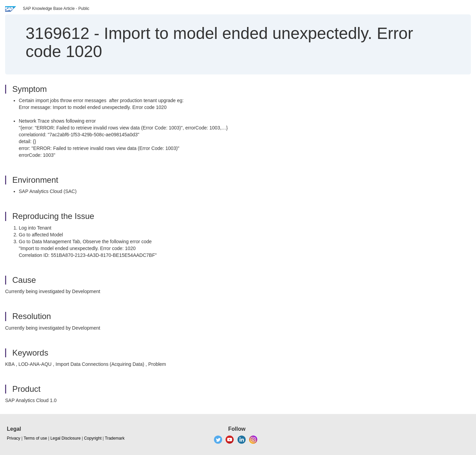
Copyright (93, 438)
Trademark (115, 438)
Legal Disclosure (66, 438)
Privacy (13, 438)
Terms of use (35, 438)
